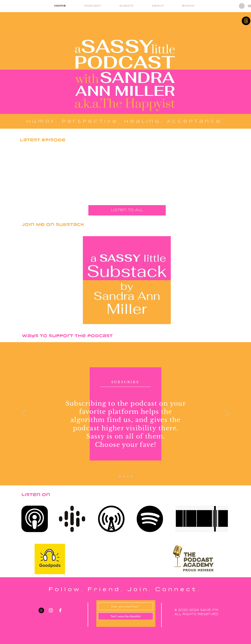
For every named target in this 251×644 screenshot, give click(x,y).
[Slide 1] (120, 476)
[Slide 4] (132, 477)
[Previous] (24, 414)
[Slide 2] (124, 477)
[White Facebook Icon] (60, 610)
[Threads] (246, 21)
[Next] (227, 414)
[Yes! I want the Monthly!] (126, 616)
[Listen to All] (127, 210)
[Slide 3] (128, 477)
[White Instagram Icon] (51, 610)
